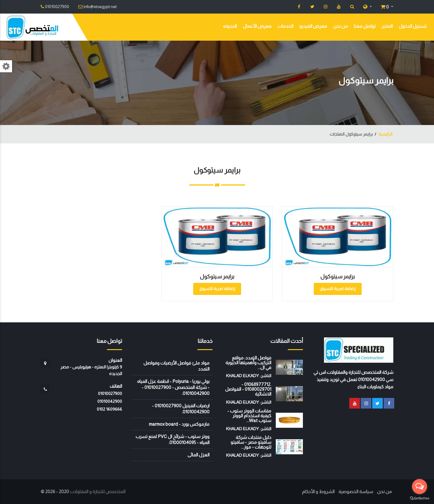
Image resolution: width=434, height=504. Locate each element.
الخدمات (285, 26)
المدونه (230, 26)
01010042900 (110, 401)
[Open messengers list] (420, 487)
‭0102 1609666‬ (109, 409)
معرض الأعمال (257, 26)
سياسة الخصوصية (356, 491)
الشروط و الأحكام (318, 491)
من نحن (340, 26)
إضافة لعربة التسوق (338, 289)
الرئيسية (385, 134)
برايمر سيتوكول (338, 277)
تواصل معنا (365, 26)
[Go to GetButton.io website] (420, 498)
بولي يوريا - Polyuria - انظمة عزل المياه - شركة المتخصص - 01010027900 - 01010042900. (173, 387)
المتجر (387, 26)
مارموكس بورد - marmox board (179, 424)
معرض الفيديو (313, 26)
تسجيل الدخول (413, 26)
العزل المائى (198, 455)
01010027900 (110, 393)
